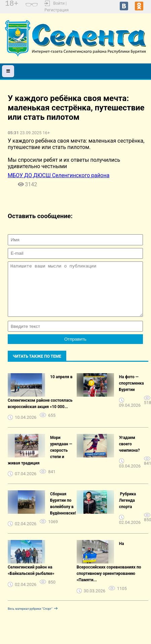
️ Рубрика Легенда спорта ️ (127, 510)
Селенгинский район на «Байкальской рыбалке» (31, 580)
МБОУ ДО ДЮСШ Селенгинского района (59, 175)
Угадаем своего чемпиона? (129, 454)
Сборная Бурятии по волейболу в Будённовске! (63, 514)
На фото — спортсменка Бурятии (131, 393)
